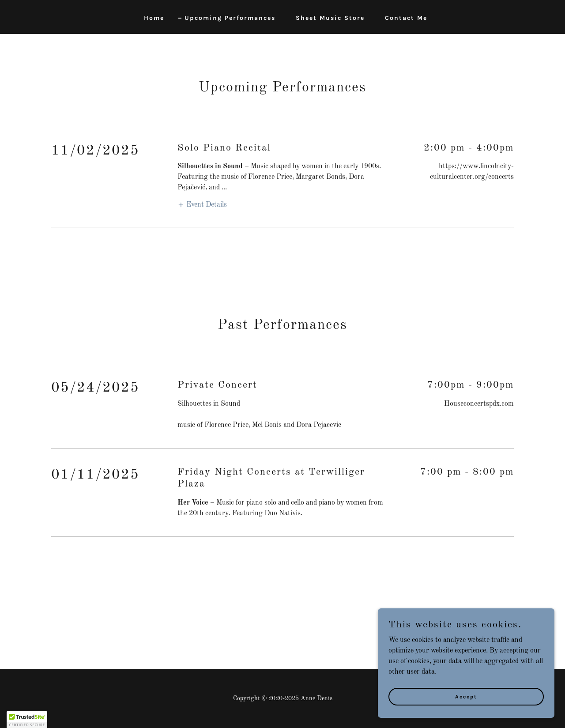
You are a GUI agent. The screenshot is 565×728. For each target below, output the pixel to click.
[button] (202, 204)
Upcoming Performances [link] (230, 18)
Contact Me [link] (406, 18)
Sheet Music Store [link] (330, 18)
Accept (466, 696)
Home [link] (154, 18)
